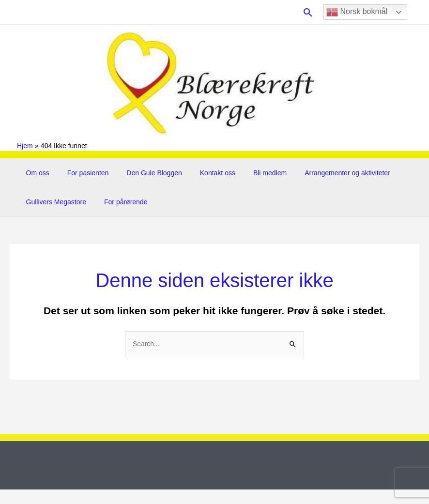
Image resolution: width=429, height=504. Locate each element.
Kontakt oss (202, 173)
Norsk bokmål (357, 12)
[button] (308, 12)
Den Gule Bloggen (143, 173)
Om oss (35, 173)
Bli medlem (250, 173)
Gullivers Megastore (54, 202)
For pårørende (119, 202)
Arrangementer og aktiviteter (324, 173)
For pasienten (81, 173)
